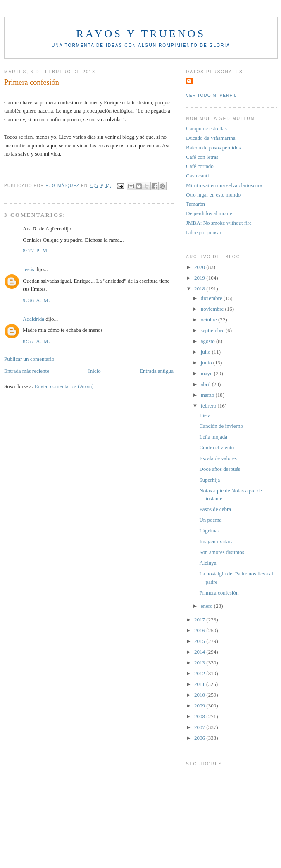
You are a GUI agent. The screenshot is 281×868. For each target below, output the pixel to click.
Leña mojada (213, 437)
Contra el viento (217, 447)
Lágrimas (209, 531)
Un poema (210, 520)
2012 (200, 673)
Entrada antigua (157, 371)
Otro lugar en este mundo (213, 195)
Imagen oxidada (216, 541)
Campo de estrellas (206, 128)
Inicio (94, 371)
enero (207, 606)
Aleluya (208, 563)
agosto (208, 341)
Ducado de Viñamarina (211, 138)
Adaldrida (33, 319)
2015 (200, 641)
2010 (200, 695)
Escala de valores (218, 458)
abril (206, 384)
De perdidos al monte (209, 213)
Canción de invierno (221, 426)
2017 (200, 620)
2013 (200, 663)
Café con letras (202, 157)
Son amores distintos (221, 552)
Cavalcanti (198, 176)
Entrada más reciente (27, 371)
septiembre (213, 330)
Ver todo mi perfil (211, 95)
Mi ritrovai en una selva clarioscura (224, 185)
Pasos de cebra (215, 509)
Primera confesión (219, 593)
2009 (200, 706)
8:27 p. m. (36, 251)
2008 (200, 716)
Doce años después (220, 469)
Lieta (205, 415)
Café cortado (200, 166)
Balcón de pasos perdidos (213, 147)
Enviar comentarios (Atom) (64, 386)
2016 (200, 630)
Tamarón (195, 204)
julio (206, 352)
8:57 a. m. (37, 341)
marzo (208, 395)
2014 (200, 652)
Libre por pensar (204, 232)
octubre (210, 320)
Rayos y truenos (141, 34)
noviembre (213, 309)
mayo (207, 373)
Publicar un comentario (29, 359)
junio (207, 363)
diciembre (212, 298)
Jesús (28, 269)
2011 (200, 684)
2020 (200, 267)
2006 (200, 738)
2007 (200, 727)
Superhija (210, 480)
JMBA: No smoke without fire (219, 223)
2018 (200, 289)
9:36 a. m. (37, 300)
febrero (209, 406)
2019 (200, 278)
